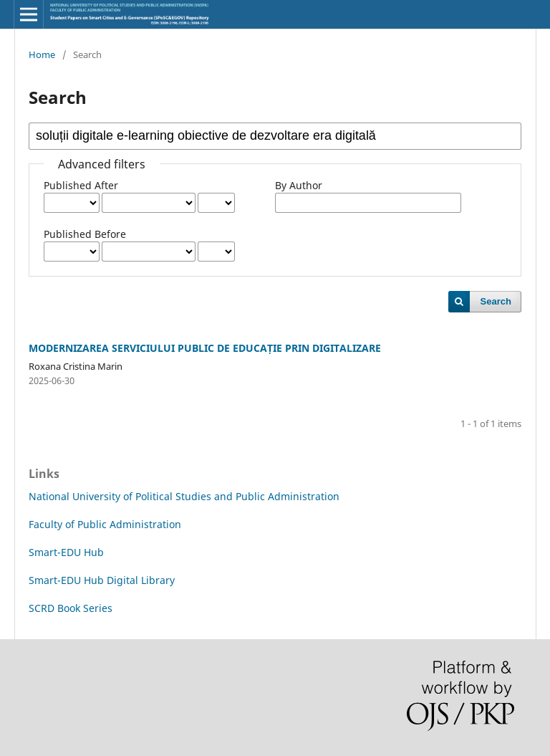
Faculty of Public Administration (105, 524)
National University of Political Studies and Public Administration (184, 496)
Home (42, 54)
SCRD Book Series (71, 608)
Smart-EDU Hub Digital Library (102, 580)
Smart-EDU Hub (66, 552)
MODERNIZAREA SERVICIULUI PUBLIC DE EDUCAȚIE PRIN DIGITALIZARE (205, 348)
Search (496, 301)
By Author (299, 185)
